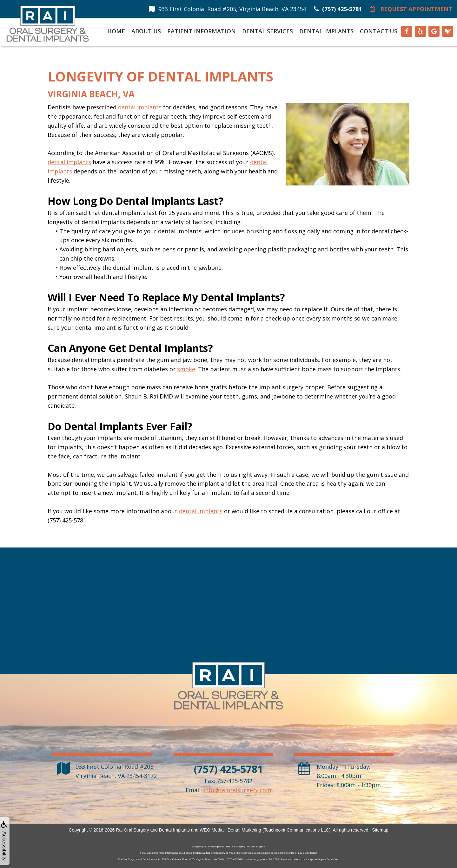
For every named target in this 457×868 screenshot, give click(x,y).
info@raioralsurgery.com (237, 790)
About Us (146, 31)
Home (116, 31)
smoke (186, 369)
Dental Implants (326, 31)
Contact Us (379, 31)
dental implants (140, 107)
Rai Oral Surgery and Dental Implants (153, 830)
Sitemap (380, 830)
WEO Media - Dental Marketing (230, 830)
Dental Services (268, 31)
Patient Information (202, 31)
